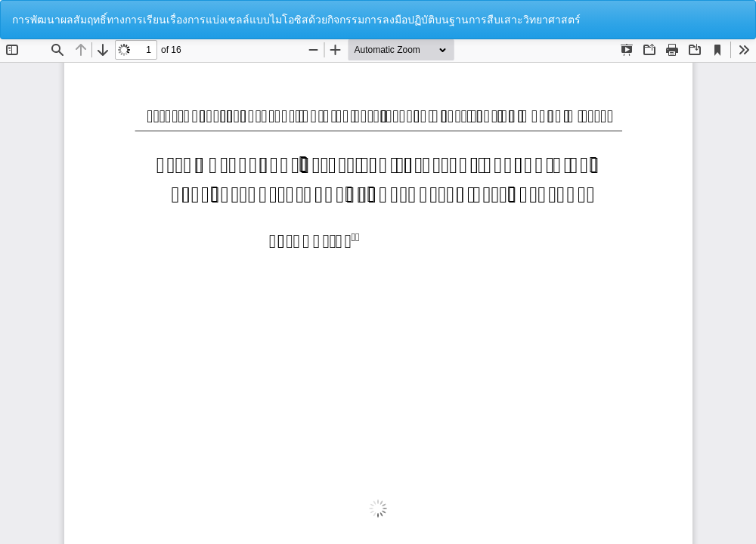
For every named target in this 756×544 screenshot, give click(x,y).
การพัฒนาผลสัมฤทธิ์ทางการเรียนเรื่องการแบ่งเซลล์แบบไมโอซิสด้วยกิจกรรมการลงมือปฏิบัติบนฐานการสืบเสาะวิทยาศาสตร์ (296, 20)
